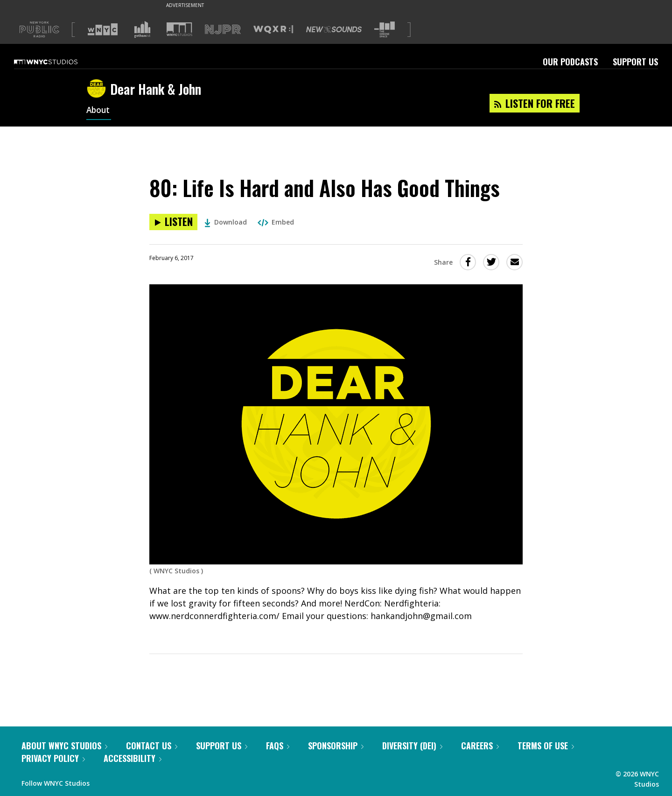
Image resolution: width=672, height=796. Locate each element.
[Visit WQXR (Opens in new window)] (273, 30)
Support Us (635, 62)
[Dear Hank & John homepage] (98, 89)
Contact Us (152, 746)
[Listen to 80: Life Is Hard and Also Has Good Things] (173, 222)
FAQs (278, 746)
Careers (480, 746)
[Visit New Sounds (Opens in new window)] (334, 29)
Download (226, 222)
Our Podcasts (570, 62)
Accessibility (133, 758)
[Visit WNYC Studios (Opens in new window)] (179, 29)
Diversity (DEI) (412, 746)
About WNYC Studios (64, 746)
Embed (276, 222)
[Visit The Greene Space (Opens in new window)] (385, 30)
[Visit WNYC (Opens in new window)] (103, 29)
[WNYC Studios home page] (57, 62)
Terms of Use (546, 746)
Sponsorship (336, 746)
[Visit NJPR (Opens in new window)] (223, 30)
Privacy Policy (53, 758)
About (99, 111)
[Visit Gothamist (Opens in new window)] (142, 29)
